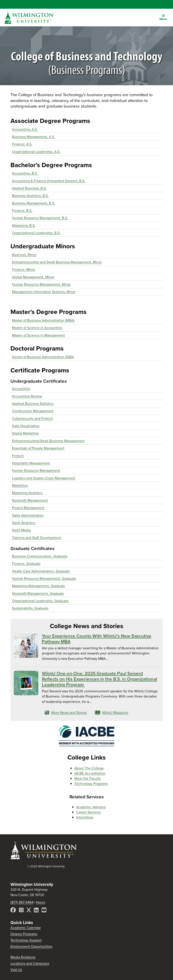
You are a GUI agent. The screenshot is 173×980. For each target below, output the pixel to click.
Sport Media (21, 530)
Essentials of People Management (38, 448)
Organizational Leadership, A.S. (36, 152)
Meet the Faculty (88, 778)
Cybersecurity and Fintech (33, 418)
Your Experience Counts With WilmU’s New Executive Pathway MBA (97, 639)
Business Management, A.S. (34, 137)
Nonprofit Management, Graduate (38, 593)
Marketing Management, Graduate (39, 586)
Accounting (21, 389)
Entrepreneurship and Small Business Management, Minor (57, 262)
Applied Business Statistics (33, 404)
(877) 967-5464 (22, 902)
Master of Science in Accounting (37, 328)
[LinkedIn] (37, 911)
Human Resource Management (36, 470)
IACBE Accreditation (90, 773)
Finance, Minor (24, 269)
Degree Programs (24, 934)
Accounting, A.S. (25, 129)
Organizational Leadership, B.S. (36, 233)
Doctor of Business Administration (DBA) (43, 357)
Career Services (88, 812)
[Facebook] (14, 911)
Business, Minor (24, 255)
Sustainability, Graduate (30, 608)
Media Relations (23, 957)
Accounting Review (27, 396)
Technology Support (26, 940)
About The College (89, 768)
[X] (29, 911)
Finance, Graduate (26, 564)
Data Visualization (26, 426)
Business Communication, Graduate (40, 556)
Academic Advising (91, 807)
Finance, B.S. (22, 211)
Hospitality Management (31, 463)
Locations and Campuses (30, 963)
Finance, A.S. (22, 144)
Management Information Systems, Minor (44, 292)
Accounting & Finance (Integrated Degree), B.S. (49, 181)
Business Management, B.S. (34, 203)
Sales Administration (28, 515)
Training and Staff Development (37, 538)
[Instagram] (22, 911)
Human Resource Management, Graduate (44, 578)
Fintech (18, 456)
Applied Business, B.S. (29, 188)
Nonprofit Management (30, 500)
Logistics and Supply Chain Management (44, 478)
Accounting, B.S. (25, 173)
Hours (41, 902)
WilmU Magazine (112, 713)
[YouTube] (44, 911)
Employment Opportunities (31, 946)
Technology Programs (91, 784)
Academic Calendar (26, 928)
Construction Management (33, 411)
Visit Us (16, 970)
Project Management (28, 508)
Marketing (20, 485)
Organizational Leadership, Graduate (40, 601)
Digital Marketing (25, 433)
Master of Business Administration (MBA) (43, 320)
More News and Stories (66, 713)
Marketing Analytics (27, 493)
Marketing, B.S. (24, 225)
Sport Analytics (24, 523)
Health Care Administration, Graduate (41, 571)
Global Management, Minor (33, 277)
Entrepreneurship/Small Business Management (48, 441)
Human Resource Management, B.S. (40, 218)
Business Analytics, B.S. (30, 196)
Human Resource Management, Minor (41, 284)
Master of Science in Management (38, 335)
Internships (85, 817)
